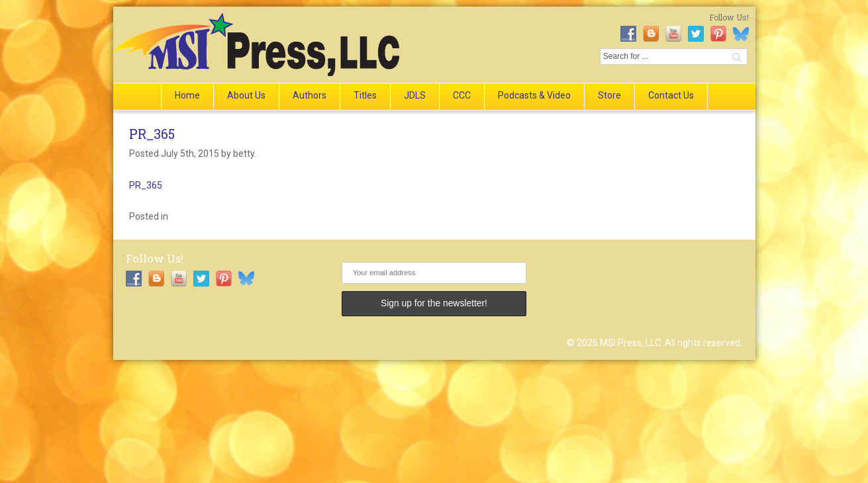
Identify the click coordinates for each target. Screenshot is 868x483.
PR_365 (152, 134)
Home (187, 95)
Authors (310, 95)
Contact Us (671, 95)
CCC (462, 95)
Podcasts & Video (534, 95)
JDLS (415, 95)
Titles (365, 95)
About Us (246, 95)
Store (609, 95)
